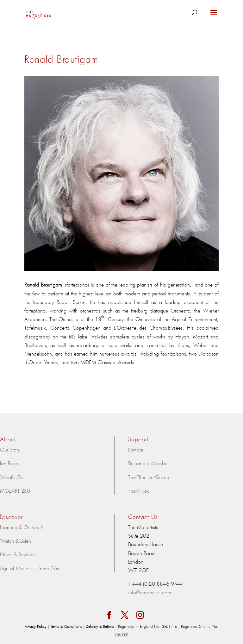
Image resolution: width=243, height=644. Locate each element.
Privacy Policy (36, 626)
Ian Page (9, 463)
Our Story (10, 449)
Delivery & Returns (101, 626)
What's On (12, 477)
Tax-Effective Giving (149, 477)
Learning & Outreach (22, 527)
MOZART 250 (15, 490)
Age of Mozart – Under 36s (29, 568)
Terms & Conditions (67, 626)
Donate (136, 449)
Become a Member (148, 463)
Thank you (139, 490)
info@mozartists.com (150, 592)
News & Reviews (18, 554)
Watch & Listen (16, 540)
